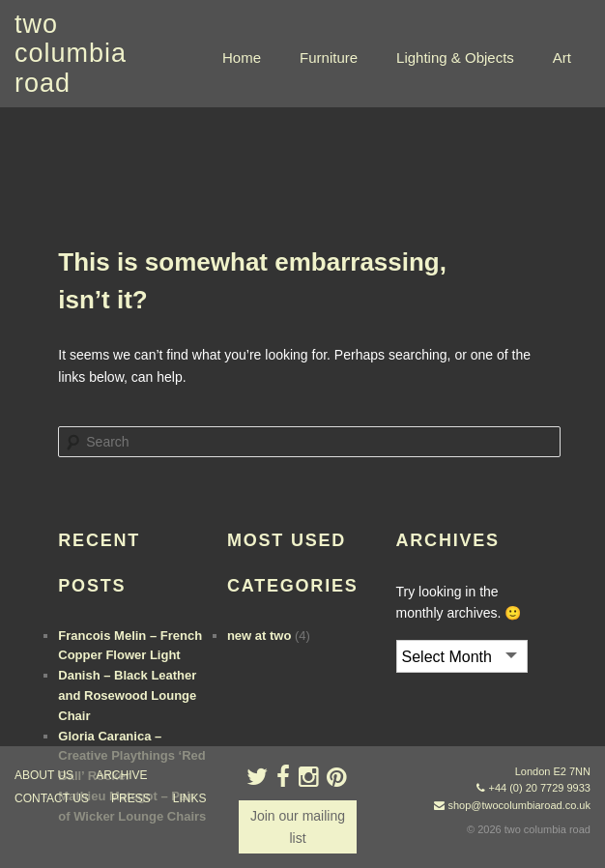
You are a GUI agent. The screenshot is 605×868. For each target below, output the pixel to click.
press (131, 798)
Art (562, 58)
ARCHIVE (121, 775)
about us (44, 775)
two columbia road (71, 54)
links (190, 798)
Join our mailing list (298, 826)
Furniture (329, 58)
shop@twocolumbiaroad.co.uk (519, 805)
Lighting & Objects (455, 58)
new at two (259, 636)
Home (242, 58)
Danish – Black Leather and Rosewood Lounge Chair (127, 695)
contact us (52, 798)
